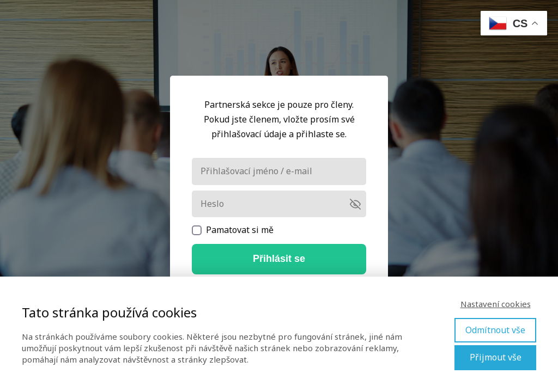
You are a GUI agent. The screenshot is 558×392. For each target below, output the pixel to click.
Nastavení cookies (496, 304)
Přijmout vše (496, 357)
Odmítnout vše (495, 330)
